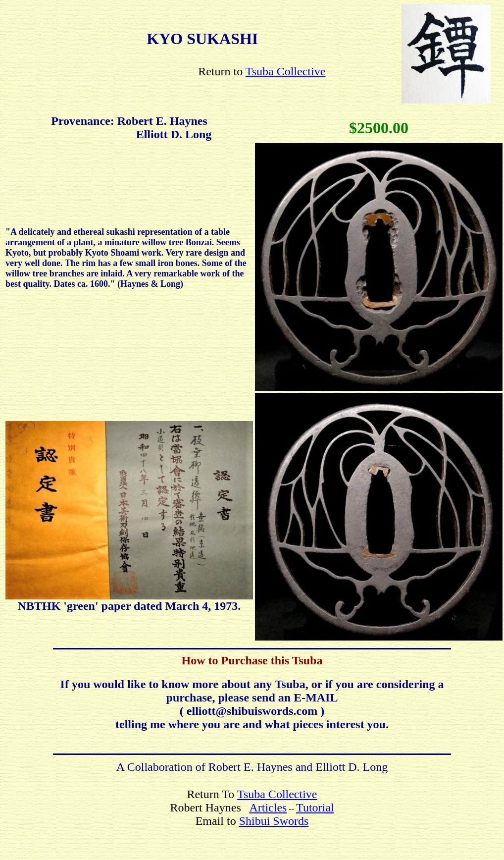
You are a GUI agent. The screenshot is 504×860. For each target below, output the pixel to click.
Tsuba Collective (286, 71)
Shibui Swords (274, 821)
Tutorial (315, 807)
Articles (268, 807)
